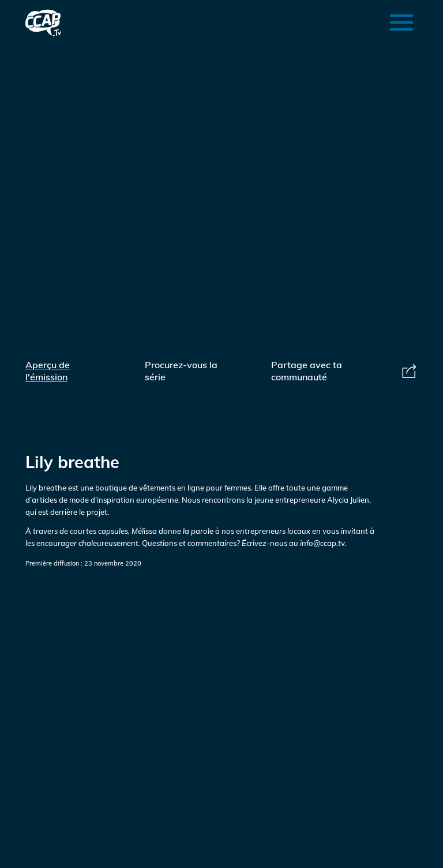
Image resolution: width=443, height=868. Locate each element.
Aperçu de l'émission (48, 371)
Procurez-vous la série (181, 371)
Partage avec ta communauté (344, 371)
